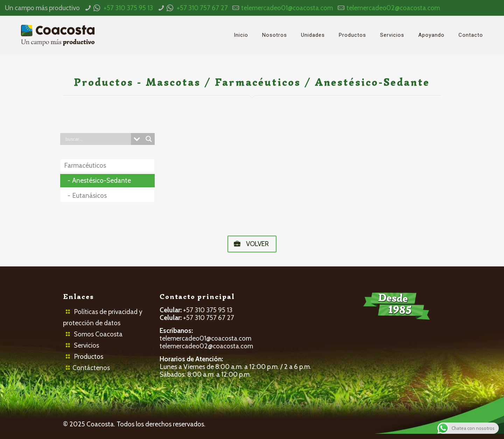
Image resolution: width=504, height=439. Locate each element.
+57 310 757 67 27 (202, 8)
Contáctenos (91, 368)
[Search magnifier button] (149, 139)
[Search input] (97, 139)
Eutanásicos (89, 196)
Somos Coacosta (98, 334)
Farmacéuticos (85, 165)
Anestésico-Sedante (101, 180)
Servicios (86, 345)
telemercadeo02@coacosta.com (393, 8)
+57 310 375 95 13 (128, 8)
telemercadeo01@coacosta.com (287, 8)
